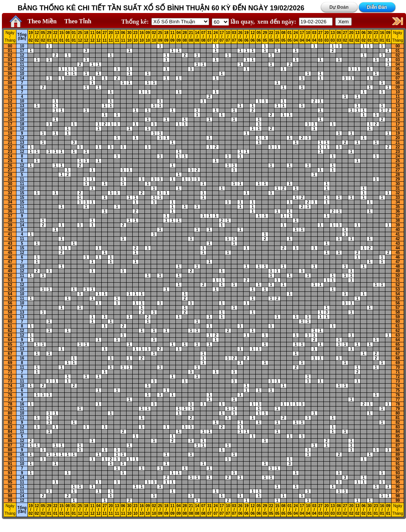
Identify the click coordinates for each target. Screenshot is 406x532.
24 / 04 (296, 37)
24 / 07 (215, 37)
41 (10, 234)
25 (10, 161)
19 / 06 (246, 37)
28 (10, 175)
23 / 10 (136, 37)
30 (10, 184)
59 (10, 317)
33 (10, 198)
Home (14, 21)
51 (10, 280)
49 (10, 271)
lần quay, (233, 22)
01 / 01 (74, 37)
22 (10, 147)
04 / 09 (179, 37)
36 (10, 211)
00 (10, 46)
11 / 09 (173, 37)
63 (10, 335)
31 (10, 188)
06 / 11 (123, 37)
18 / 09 (166, 37)
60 (10, 321)
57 (10, 308)
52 (10, 285)
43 (10, 243)
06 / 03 (339, 37)
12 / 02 (37, 37)
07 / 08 (203, 37)
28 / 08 (185, 37)
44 (10, 248)
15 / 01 (61, 37)
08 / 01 (67, 37)
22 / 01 (55, 37)
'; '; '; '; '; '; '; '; (220, 22)
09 (10, 87)
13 (10, 106)
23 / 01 (376, 37)
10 (22, 46)
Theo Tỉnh (78, 21)
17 (22, 51)
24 (10, 156)
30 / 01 (370, 37)
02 (10, 55)
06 (10, 74)
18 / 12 (86, 37)
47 (10, 262)
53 (10, 289)
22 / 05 (271, 37)
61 (10, 326)
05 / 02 (43, 37)
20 (10, 138)
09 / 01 (388, 37)
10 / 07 (228, 37)
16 (10, 120)
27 (10, 170)
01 (10, 51)
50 (10, 276)
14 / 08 (197, 37)
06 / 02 (363, 37)
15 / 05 (277, 37)
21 (10, 142)
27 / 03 (321, 37)
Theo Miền (42, 21)
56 (10, 303)
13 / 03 (333, 37)
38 (10, 220)
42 (10, 239)
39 (10, 225)
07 (10, 78)
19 (10, 133)
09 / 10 (148, 37)
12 (22, 55)
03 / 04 (314, 37)
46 (10, 257)
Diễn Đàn (377, 7)
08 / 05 (283, 37)
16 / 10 (142, 37)
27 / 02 (345, 37)
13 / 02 (357, 37)
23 (10, 152)
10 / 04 (308, 37)
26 (10, 165)
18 (22, 110)
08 (10, 83)
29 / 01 (49, 37)
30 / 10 (129, 37)
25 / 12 (80, 37)
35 (10, 207)
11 (22, 64)
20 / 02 (351, 37)
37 (10, 216)
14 (22, 78)
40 (10, 230)
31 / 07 (209, 37)
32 (10, 193)
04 (10, 64)
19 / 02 (31, 37)
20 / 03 (327, 37)
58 (10, 312)
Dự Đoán (339, 7)
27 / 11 (105, 37)
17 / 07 (222, 37)
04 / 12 (98, 37)
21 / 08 (191, 37)
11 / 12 (92, 37)
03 (10, 60)
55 (10, 299)
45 (10, 253)
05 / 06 (259, 37)
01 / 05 (290, 37)
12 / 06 (253, 37)
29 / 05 (265, 37)
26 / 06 (240, 37)
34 (10, 202)
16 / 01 (382, 37)
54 (10, 294)
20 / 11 (111, 37)
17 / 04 (302, 37)
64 (10, 340)
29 (10, 179)
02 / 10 (154, 37)
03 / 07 (234, 37)
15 (10, 115)
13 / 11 (117, 37)
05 (10, 69)
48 (10, 266)
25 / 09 (160, 37)
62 (10, 331)
